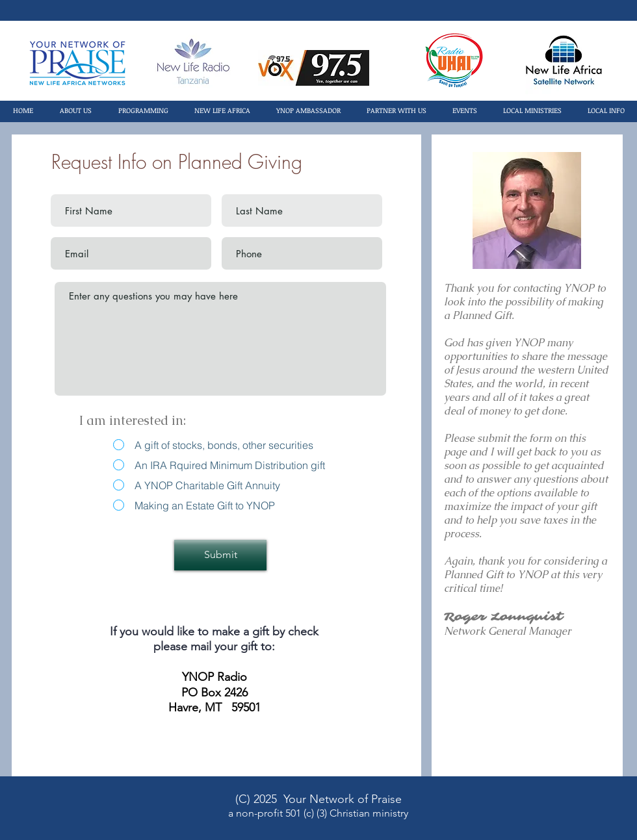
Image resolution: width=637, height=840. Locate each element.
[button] (75, 110)
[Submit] (220, 555)
